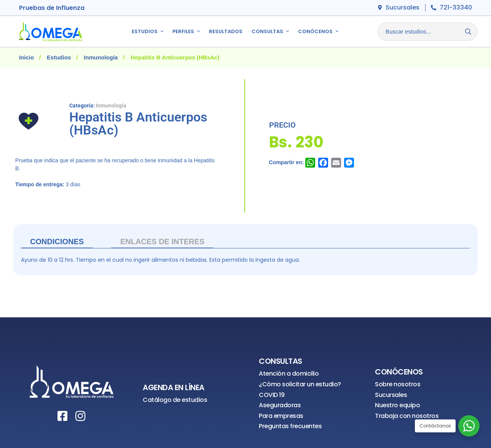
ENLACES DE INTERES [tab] (162, 242)
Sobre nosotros (398, 384)
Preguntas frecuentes (290, 426)
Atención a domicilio (289, 374)
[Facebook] (62, 416)
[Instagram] (80, 416)
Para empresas (281, 416)
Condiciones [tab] (57, 242)
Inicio (26, 57)
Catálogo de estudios (175, 400)
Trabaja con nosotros (407, 416)
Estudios (59, 57)
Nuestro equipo (397, 405)
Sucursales (391, 395)
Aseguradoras (280, 405)
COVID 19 (272, 395)
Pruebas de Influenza (52, 8)
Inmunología (101, 57)
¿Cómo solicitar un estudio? (300, 384)
